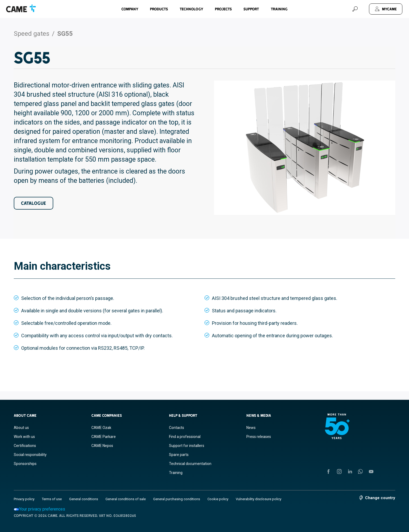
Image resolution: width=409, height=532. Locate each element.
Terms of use (52, 499)
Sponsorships (25, 464)
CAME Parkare (104, 437)
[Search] (355, 9)
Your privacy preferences (39, 509)
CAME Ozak (101, 428)
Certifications (25, 446)
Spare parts (179, 455)
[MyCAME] (386, 9)
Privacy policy (24, 499)
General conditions (84, 499)
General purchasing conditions (177, 499)
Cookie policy (218, 499)
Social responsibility (30, 455)
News (251, 428)
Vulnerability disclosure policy (259, 499)
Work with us (24, 437)
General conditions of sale (126, 499)
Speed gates (32, 34)
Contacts (177, 428)
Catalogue (34, 203)
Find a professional (185, 437)
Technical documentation (190, 464)
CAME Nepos (102, 446)
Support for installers (187, 446)
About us (21, 428)
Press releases (259, 437)
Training (279, 9)
